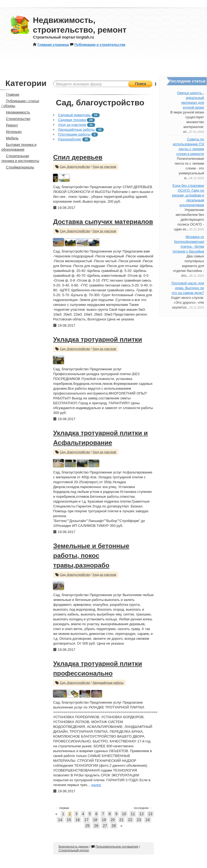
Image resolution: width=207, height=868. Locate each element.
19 (104, 820)
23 (139, 820)
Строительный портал (74, 850)
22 (130, 820)
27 (105, 826)
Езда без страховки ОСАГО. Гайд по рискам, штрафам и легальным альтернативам (188, 195)
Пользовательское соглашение (115, 846)
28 (114, 826)
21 (122, 820)
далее (96, 785)
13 (150, 814)
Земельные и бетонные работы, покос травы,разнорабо (91, 556)
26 (96, 826)
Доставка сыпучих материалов (103, 222)
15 (69, 820)
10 (124, 814)
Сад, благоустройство (75, 167)
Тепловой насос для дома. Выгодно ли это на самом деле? (188, 288)
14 (60, 820)
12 (142, 814)
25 (88, 826)
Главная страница (51, 45)
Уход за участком (72, 125)
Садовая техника (72, 120)
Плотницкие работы (74, 134)
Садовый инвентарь (74, 115)
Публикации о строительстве (98, 45)
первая (62, 808)
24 (148, 820)
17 (87, 820)
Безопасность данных (73, 846)
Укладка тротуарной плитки (98, 339)
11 (133, 814)
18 (95, 820)
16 (78, 820)
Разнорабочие (70, 139)
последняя (143, 808)
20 (113, 820)
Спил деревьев (78, 157)
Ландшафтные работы (76, 129)
